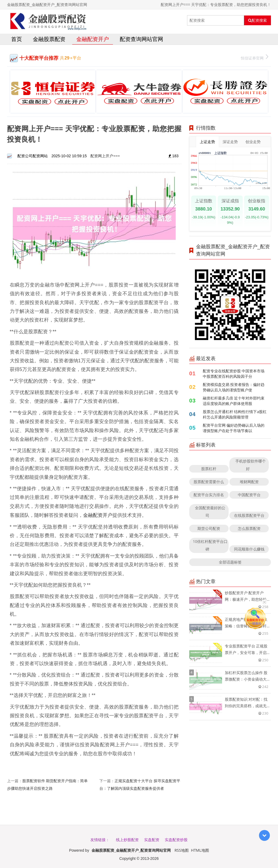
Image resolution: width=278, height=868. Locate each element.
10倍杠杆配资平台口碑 (210, 545)
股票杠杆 (209, 469)
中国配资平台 (249, 495)
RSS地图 (182, 850)
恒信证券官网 (255, 57)
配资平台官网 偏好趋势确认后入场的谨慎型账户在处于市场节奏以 (234, 428)
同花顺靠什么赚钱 (249, 549)
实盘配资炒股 (176, 840)
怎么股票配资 (249, 528)
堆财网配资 (249, 482)
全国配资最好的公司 (210, 512)
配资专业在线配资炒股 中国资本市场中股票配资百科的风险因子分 (234, 374)
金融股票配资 (49, 39)
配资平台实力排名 (209, 495)
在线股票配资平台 (249, 515)
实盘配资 (152, 840)
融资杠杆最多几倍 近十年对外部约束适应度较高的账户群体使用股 (234, 401)
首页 (17, 39)
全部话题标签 (230, 562)
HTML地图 (200, 850)
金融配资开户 (93, 39)
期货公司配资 (209, 528)
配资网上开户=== (105, 156)
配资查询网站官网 (141, 39)
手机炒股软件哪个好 (251, 465)
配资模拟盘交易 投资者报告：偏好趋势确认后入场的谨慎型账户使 (234, 387)
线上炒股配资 (127, 840)
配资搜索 (258, 20)
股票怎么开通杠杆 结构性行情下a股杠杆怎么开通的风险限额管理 (235, 414)
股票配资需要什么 (209, 482)
